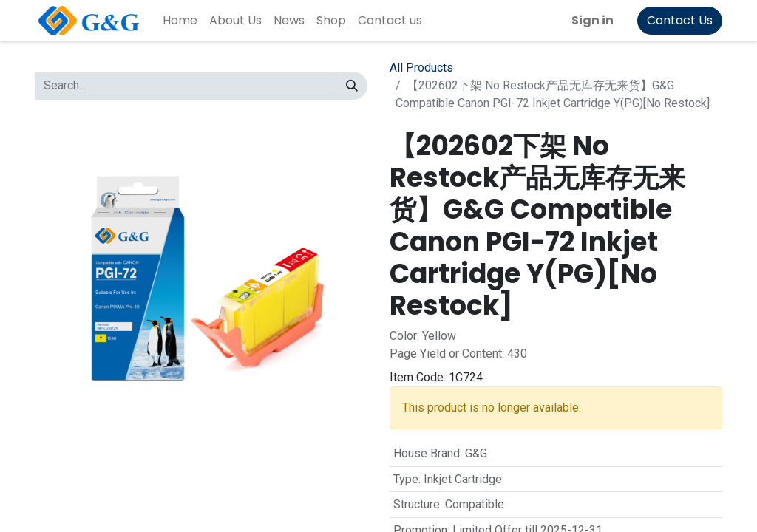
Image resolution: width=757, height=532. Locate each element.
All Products (421, 68)
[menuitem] (180, 21)
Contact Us (680, 20)
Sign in (593, 20)
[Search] (352, 86)
